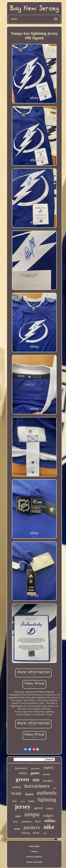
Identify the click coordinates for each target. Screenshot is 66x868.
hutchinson (27, 822)
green (22, 779)
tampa (32, 814)
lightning (47, 799)
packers (32, 827)
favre (36, 833)
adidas (50, 821)
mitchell (46, 774)
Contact (34, 851)
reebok (16, 787)
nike (49, 827)
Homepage (34, 846)
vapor (18, 816)
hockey (48, 781)
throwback (21, 768)
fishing (26, 833)
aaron (38, 808)
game (35, 773)
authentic (47, 793)
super (50, 808)
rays (15, 801)
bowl (38, 821)
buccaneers (37, 786)
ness (55, 788)
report (23, 801)
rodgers (48, 816)
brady (17, 793)
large (16, 822)
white (23, 773)
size (36, 780)
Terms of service (34, 862)
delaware (36, 769)
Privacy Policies (34, 857)
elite (45, 833)
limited (29, 794)
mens (17, 829)
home (31, 801)
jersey (23, 807)
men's (48, 768)
